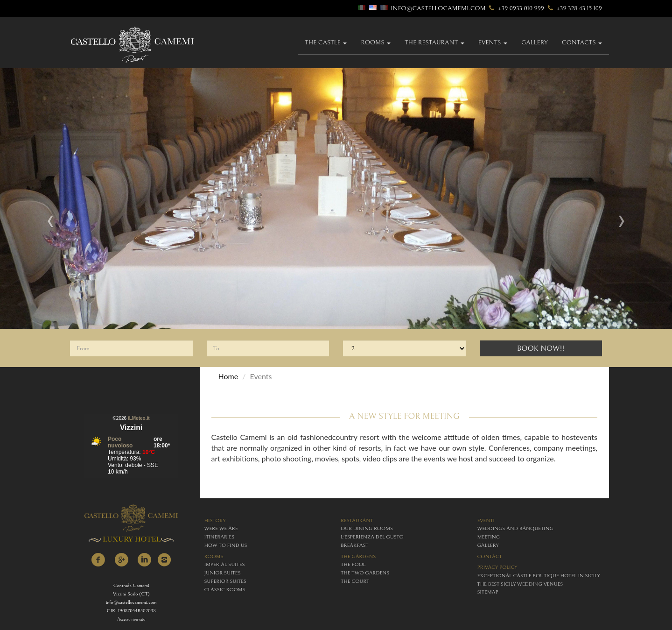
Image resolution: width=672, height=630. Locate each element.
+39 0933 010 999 (516, 8)
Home (228, 376)
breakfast (354, 545)
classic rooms (225, 590)
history (215, 520)
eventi (486, 520)
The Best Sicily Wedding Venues (520, 584)
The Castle (326, 42)
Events (493, 42)
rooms (214, 556)
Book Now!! (541, 348)
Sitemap (488, 592)
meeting (489, 537)
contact (490, 556)
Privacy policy (497, 567)
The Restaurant (434, 42)
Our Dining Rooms (367, 528)
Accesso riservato (131, 619)
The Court (355, 581)
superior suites (225, 581)
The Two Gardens (365, 573)
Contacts (582, 42)
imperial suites (225, 564)
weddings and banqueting (515, 528)
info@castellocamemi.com (438, 8)
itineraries (220, 537)
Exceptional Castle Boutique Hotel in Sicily (539, 576)
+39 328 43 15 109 (574, 8)
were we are (221, 528)
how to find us (226, 545)
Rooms (376, 42)
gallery (535, 42)
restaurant (357, 520)
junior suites (223, 573)
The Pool (353, 564)
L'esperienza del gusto (372, 537)
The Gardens (358, 556)
